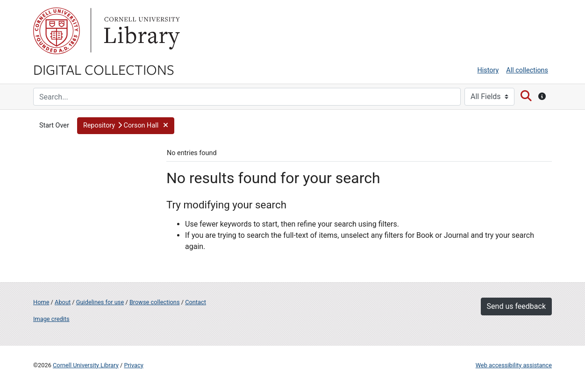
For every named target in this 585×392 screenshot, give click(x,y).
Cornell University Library (86, 365)
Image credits (51, 319)
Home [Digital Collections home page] (41, 302)
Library (141, 31)
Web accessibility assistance (514, 365)
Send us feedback (516, 306)
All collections (527, 70)
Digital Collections (104, 69)
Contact (196, 302)
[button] (126, 126)
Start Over (54, 125)
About (63, 302)
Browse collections (155, 302)
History (488, 70)
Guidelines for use (100, 302)
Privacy (133, 365)
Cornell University (57, 31)
